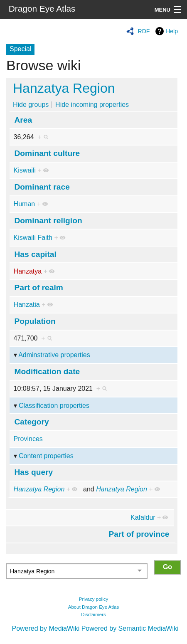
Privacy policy (94, 599)
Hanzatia (27, 305)
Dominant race (42, 187)
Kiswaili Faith (33, 238)
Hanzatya (28, 271)
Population (35, 321)
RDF (144, 31)
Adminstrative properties (54, 355)
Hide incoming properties (92, 105)
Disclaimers (93, 614)
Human (25, 204)
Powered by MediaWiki (46, 628)
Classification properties (54, 406)
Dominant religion (48, 221)
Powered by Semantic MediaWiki (130, 628)
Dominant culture (47, 153)
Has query (34, 472)
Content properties (46, 456)
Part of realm (39, 287)
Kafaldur (143, 517)
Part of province (139, 534)
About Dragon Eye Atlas (94, 607)
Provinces (28, 439)
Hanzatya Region (64, 88)
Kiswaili (25, 170)
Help (172, 31)
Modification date (47, 371)
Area (23, 120)
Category (32, 422)
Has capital (36, 254)
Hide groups (31, 105)
